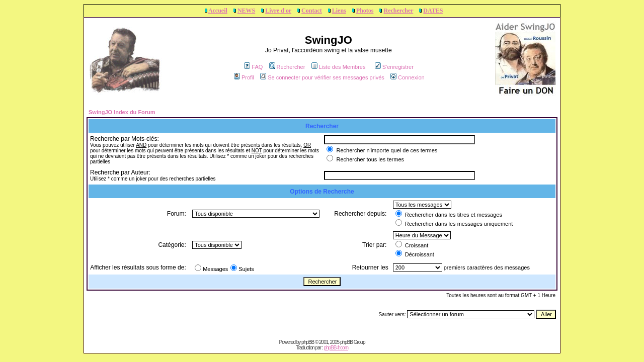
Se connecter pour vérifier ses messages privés (322, 77)
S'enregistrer (394, 67)
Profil (244, 77)
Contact (312, 11)
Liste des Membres (339, 67)
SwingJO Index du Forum (122, 112)
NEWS (246, 11)
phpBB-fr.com (336, 348)
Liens (339, 11)
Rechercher (398, 11)
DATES (433, 11)
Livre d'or (278, 11)
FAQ (253, 67)
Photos (365, 11)
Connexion (408, 77)
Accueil (218, 11)
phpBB (308, 342)
